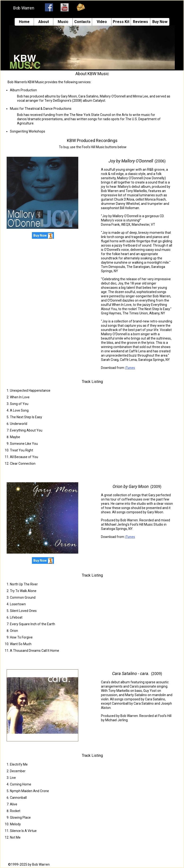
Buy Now (160, 22)
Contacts (82, 22)
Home (24, 22)
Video (102, 22)
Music (63, 22)
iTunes (130, 368)
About (44, 22)
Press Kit (121, 22)
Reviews (140, 22)
